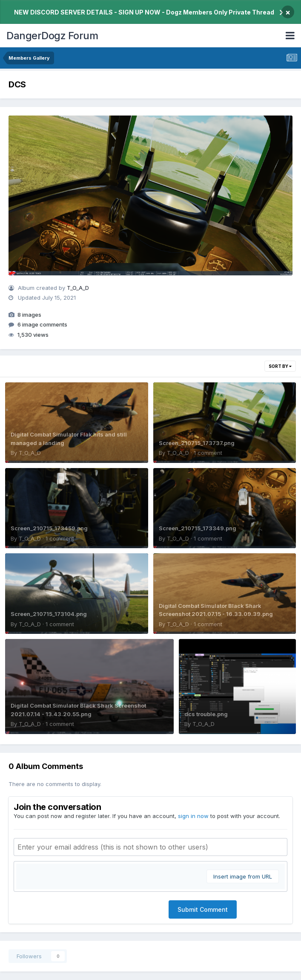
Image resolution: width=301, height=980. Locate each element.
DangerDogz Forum (52, 36)
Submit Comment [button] (203, 909)
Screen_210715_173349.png (198, 528)
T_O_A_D (78, 288)
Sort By (280, 366)
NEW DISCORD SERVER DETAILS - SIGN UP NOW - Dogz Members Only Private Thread (144, 12)
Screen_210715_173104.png (49, 614)
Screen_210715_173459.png (49, 528)
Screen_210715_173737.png (197, 443)
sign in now (193, 816)
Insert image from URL (243, 876)
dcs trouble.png (206, 714)
